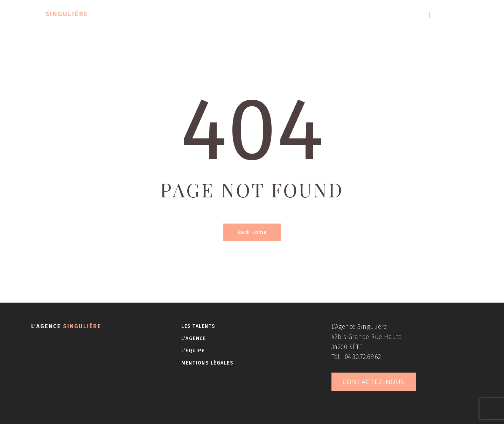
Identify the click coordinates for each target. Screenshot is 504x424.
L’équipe (309, 15)
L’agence (258, 15)
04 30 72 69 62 (403, 15)
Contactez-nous (460, 15)
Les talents (201, 15)
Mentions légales (207, 363)
